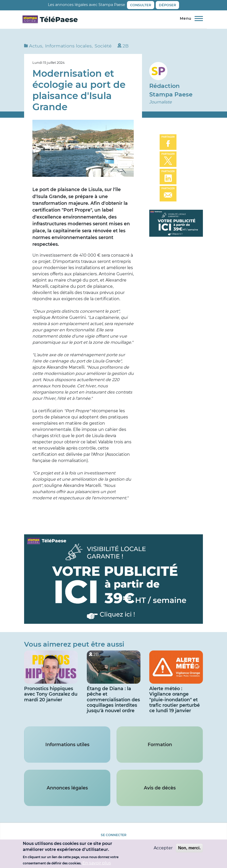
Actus (36, 46)
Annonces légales (67, 788)
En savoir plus (97, 864)
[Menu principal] (190, 19)
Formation (160, 744)
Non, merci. (189, 849)
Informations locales (68, 46)
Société (103, 46)
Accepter (163, 849)
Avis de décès (160, 788)
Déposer (167, 5)
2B (126, 46)
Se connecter (114, 835)
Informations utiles (67, 744)
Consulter (141, 5)
